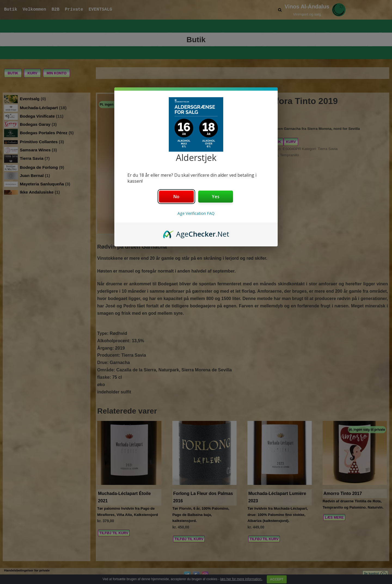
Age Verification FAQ (196, 213)
